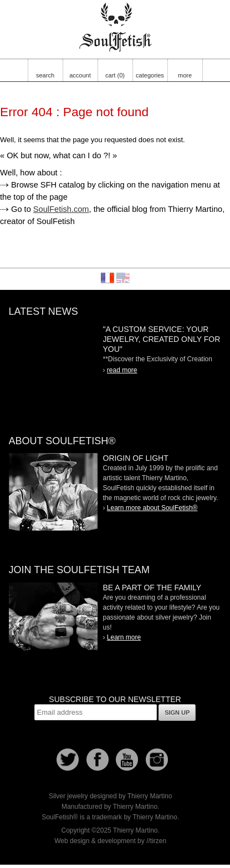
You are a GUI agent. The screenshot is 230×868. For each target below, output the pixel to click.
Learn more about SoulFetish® (152, 508)
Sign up (177, 713)
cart (115, 75)
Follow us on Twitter (68, 760)
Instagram (157, 760)
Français (108, 278)
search (45, 75)
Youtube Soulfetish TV (127, 760)
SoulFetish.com (61, 209)
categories (150, 75)
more (185, 75)
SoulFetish (53, 492)
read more (122, 370)
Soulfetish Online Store (115, 28)
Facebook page (98, 760)
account (80, 75)
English (123, 278)
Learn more (124, 637)
